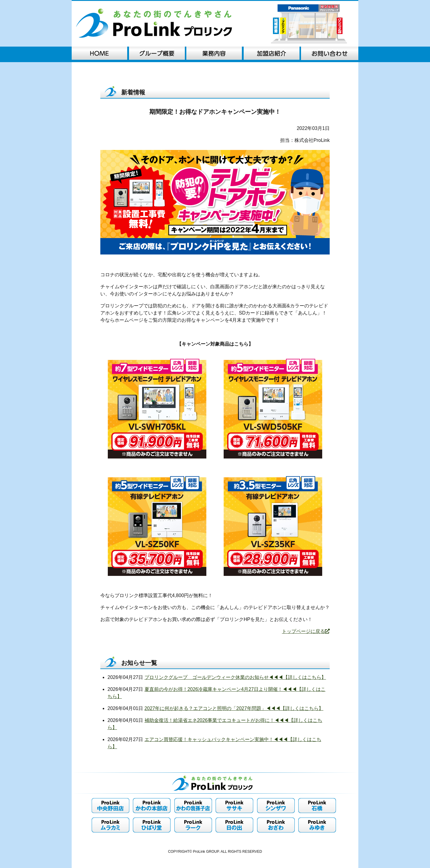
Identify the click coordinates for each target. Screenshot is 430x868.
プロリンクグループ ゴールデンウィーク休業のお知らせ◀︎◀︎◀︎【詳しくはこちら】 (235, 677)
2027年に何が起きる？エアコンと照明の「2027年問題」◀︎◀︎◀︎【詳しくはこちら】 (234, 708)
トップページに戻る (306, 631)
